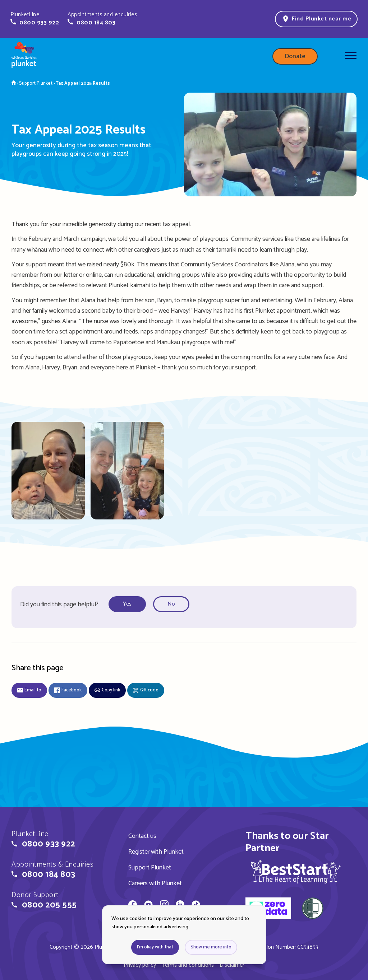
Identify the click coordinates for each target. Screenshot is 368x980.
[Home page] (24, 56)
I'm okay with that (155, 947)
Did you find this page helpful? (59, 605)
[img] (296, 872)
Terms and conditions (188, 965)
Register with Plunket (156, 852)
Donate (295, 56)
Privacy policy (140, 965)
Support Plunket (150, 868)
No (171, 604)
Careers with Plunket (155, 883)
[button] (35, 19)
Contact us (142, 836)
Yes (127, 604)
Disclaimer (232, 965)
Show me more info (211, 947)
